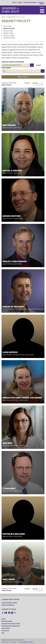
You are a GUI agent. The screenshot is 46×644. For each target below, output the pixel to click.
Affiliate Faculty (8, 33)
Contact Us (41, 2)
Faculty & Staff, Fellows (30, 2)
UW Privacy (5, 642)
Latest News (6, 628)
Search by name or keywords (13, 62)
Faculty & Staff (11, 17)
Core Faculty (7, 26)
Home (3, 17)
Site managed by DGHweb (26, 642)
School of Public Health (9, 603)
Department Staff (9, 38)
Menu (42, 7)
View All (27, 83)
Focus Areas (6, 68)
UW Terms (13, 642)
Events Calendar (7, 621)
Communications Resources (11, 626)
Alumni (20, 2)
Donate (42, 4)
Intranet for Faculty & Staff (11, 624)
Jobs (3, 633)
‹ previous (35, 83)
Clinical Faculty (8, 31)
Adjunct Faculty (9, 28)
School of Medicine (8, 605)
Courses (14, 2)
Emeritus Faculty (9, 35)
